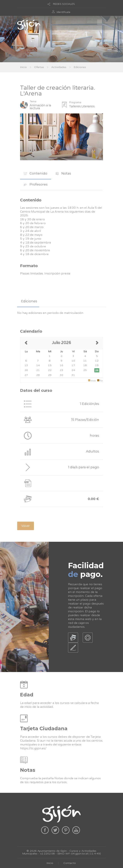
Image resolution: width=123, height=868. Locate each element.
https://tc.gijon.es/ (33, 748)
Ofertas (39, 67)
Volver (26, 526)
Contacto (70, 863)
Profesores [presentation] (36, 184)
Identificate (64, 12)
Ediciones (80, 67)
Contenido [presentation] (36, 173)
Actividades (59, 67)
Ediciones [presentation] (29, 301)
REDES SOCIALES (64, 4)
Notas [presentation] (63, 173)
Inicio (23, 67)
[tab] (36, 173)
